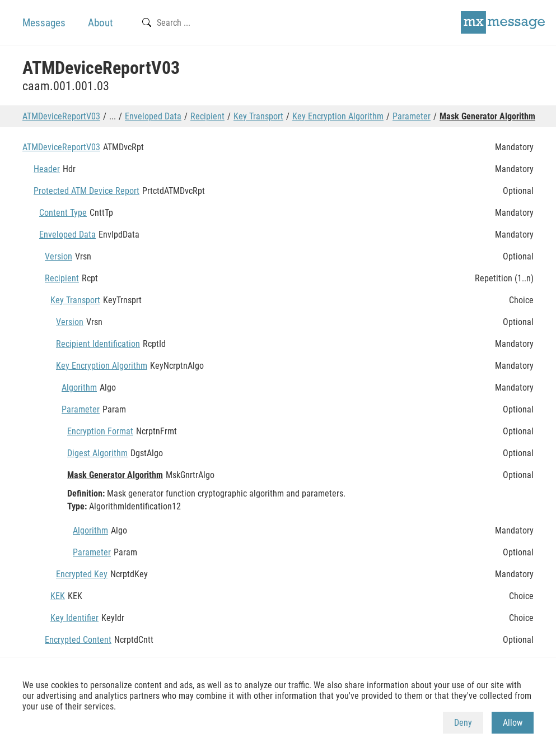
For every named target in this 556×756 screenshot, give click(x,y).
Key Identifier (74, 618)
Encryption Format (100, 431)
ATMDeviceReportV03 (61, 116)
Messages (44, 23)
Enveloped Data (153, 116)
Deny (463, 723)
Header (47, 169)
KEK (58, 596)
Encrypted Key (82, 574)
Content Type (63, 213)
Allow (513, 723)
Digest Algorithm (97, 453)
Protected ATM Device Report (87, 191)
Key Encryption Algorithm (338, 116)
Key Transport (258, 116)
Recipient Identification (98, 344)
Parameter (412, 116)
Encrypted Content (78, 640)
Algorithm (79, 388)
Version (59, 256)
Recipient (207, 116)
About (101, 23)
